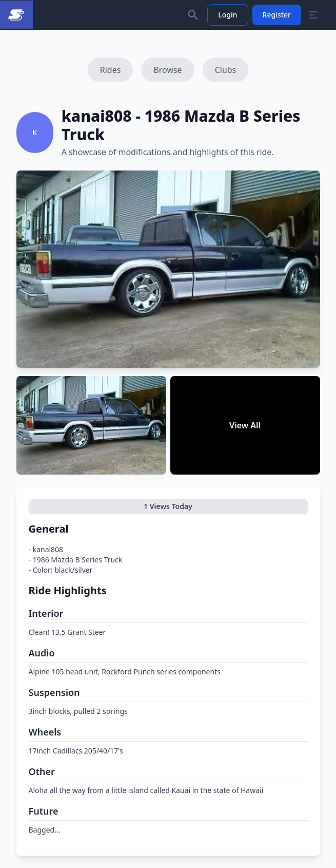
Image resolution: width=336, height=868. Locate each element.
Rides (111, 70)
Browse (167, 70)
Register (277, 15)
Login (228, 15)
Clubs (226, 70)
